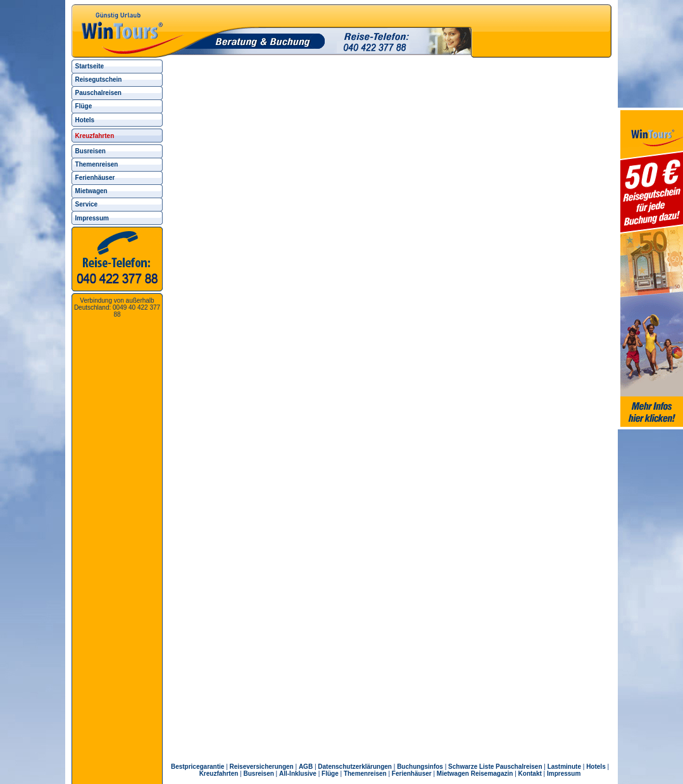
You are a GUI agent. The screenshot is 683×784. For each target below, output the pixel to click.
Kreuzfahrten (219, 774)
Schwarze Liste (471, 767)
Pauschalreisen (98, 93)
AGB (306, 767)
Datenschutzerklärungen (355, 767)
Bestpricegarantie (197, 767)
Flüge (84, 106)
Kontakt (530, 774)
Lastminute (564, 767)
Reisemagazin (492, 774)
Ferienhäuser (95, 178)
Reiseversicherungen (262, 767)
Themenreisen (97, 164)
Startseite (90, 66)
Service (87, 204)
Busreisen (91, 151)
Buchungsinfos (420, 767)
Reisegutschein (99, 79)
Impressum (92, 218)
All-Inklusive (298, 774)
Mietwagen (91, 191)
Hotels (85, 120)
